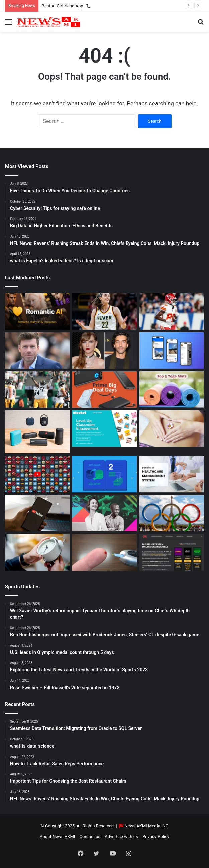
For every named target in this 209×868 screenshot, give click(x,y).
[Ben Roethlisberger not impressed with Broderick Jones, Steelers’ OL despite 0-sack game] (37, 390)
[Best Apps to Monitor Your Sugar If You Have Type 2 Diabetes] (104, 552)
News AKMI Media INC (146, 826)
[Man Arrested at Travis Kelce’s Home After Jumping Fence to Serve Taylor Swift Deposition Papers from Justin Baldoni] (104, 350)
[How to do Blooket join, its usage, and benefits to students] (104, 429)
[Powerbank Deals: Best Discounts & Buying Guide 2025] (104, 390)
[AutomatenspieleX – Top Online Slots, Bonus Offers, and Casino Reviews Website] (172, 552)
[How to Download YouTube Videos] (37, 513)
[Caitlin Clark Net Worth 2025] (104, 311)
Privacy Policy (156, 836)
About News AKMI (57, 836)
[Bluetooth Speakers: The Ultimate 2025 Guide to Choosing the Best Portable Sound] (37, 432)
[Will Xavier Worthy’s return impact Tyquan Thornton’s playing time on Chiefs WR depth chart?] (172, 311)
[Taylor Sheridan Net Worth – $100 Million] (37, 350)
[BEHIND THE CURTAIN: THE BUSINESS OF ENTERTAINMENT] (104, 513)
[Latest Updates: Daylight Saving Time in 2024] (37, 552)
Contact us (90, 836)
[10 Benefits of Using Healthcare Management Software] (172, 474)
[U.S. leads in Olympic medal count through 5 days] (172, 513)
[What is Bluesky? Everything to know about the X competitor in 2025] (172, 350)
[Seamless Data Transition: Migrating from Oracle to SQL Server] (104, 474)
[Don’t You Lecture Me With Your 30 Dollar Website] (37, 474)
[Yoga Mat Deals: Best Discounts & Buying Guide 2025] (172, 390)
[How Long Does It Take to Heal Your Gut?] (172, 429)
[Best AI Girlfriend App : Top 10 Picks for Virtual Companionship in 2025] (37, 311)
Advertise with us (121, 836)
